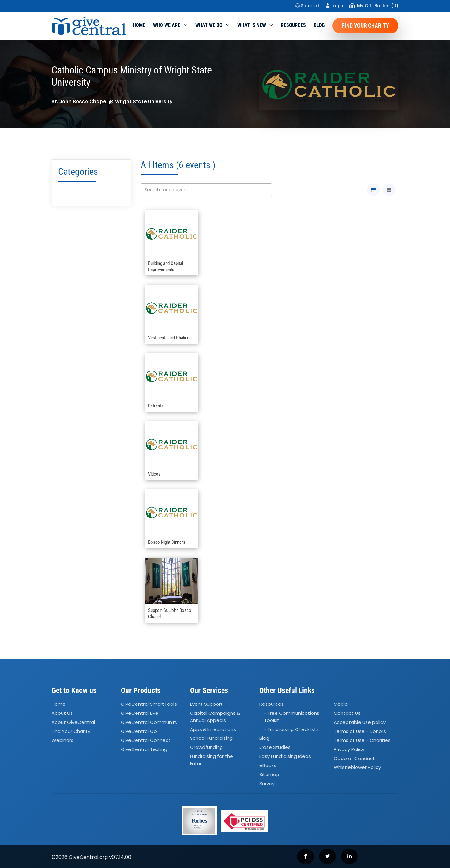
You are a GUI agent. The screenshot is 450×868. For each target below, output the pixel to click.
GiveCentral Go (139, 731)
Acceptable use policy (360, 722)
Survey (267, 783)
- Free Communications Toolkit (292, 717)
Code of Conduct (354, 758)
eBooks (268, 765)
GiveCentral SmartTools (149, 704)
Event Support (206, 704)
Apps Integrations (213, 729)
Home (139, 25)
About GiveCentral (73, 722)
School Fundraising (211, 738)
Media (341, 704)
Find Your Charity (365, 25)
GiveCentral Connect (146, 740)
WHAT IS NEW (252, 25)
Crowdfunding (206, 747)
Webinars (62, 740)
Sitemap (269, 774)
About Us (62, 713)
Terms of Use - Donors (360, 731)
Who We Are (167, 25)
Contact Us (347, 713)
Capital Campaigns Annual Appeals (215, 717)
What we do (209, 25)
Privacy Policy (349, 749)
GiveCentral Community (149, 722)
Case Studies (275, 747)
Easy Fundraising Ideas (285, 756)
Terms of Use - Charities (362, 740)
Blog (319, 25)
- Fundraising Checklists (291, 729)
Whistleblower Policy (357, 767)
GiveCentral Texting (144, 749)
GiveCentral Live (140, 713)
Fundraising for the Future (212, 760)
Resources (293, 25)
